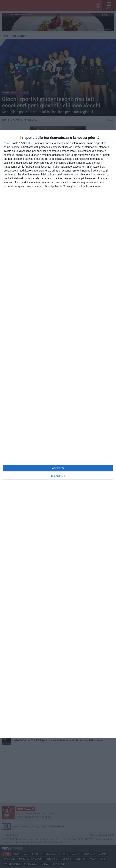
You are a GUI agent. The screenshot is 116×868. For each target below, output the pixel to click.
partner (30, 143)
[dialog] (58, 434)
